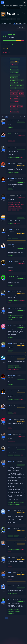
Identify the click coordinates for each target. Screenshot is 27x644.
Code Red (10, 419)
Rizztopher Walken (12, 461)
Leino (9, 216)
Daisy (9, 406)
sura (9, 542)
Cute (9, 391)
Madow (9, 434)
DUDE (9, 164)
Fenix (9, 448)
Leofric (9, 572)
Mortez (9, 134)
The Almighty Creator (13, 179)
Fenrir (9, 291)
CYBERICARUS (11, 245)
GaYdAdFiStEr (11, 230)
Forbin (9, 147)
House (9, 599)
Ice (8, 195)
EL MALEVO (10, 261)
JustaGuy (10, 343)
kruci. (9, 308)
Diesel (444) (11, 120)
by (11, 15)
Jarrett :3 (10, 511)
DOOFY (9, 325)
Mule (9, 557)
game (18, 15)
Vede (9, 528)
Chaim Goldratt (11, 276)
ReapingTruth (11, 357)
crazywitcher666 (12, 376)
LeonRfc (10, 586)
